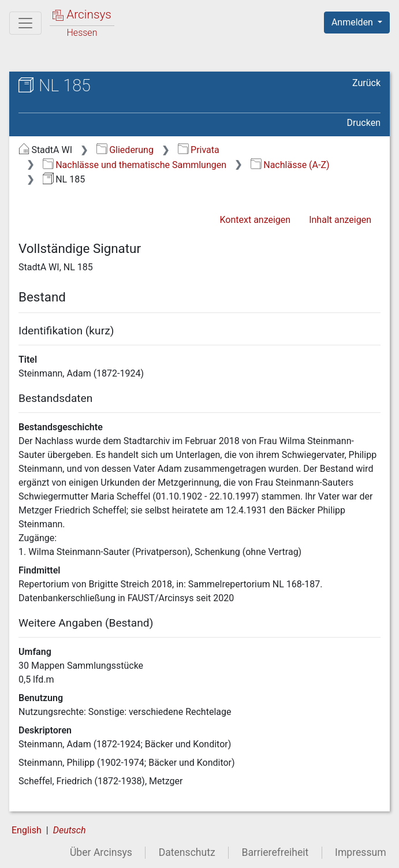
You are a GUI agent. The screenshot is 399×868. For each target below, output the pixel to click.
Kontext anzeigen (255, 220)
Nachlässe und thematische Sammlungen (135, 165)
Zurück (366, 83)
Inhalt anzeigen (340, 220)
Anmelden (353, 22)
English (27, 830)
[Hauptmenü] (25, 23)
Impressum (361, 852)
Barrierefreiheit (275, 852)
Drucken (364, 123)
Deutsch (70, 830)
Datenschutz (187, 852)
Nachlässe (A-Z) (290, 165)
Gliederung (125, 150)
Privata (199, 150)
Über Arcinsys (101, 852)
